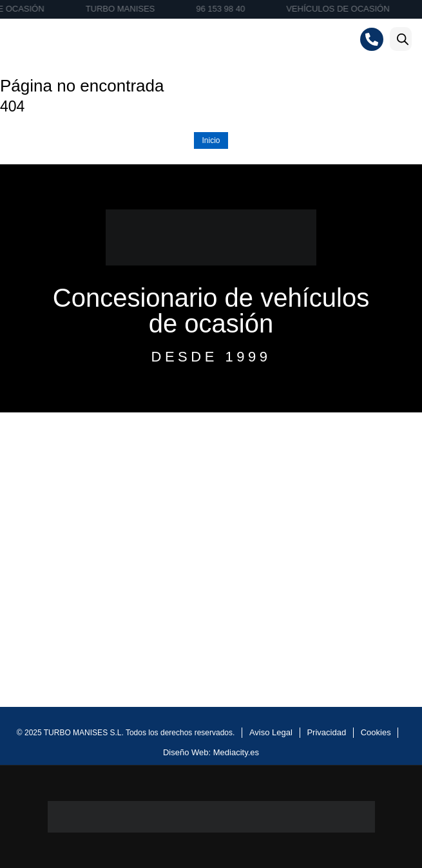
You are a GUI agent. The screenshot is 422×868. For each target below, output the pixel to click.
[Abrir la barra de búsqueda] (403, 39)
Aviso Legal (271, 732)
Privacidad (326, 732)
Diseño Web (186, 752)
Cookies (376, 732)
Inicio (211, 140)
